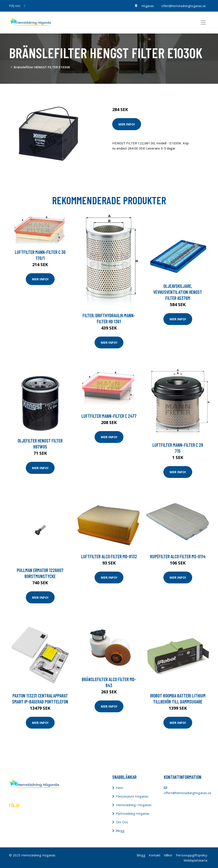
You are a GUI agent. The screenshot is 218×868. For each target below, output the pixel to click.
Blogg (120, 831)
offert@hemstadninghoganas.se (183, 6)
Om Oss (122, 822)
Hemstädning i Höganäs (134, 805)
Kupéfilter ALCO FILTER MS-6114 (178, 556)
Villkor (168, 855)
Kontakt (155, 855)
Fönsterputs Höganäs (132, 796)
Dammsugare (162, 92)
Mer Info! (127, 124)
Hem (120, 788)
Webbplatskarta (195, 860)
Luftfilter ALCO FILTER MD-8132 (109, 556)
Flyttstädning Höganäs (133, 813)
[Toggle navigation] (203, 23)
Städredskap (141, 92)
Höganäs (147, 6)
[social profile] (25, 6)
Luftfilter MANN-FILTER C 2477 (109, 416)
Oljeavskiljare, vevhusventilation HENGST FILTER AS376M (178, 292)
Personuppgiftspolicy (192, 855)
